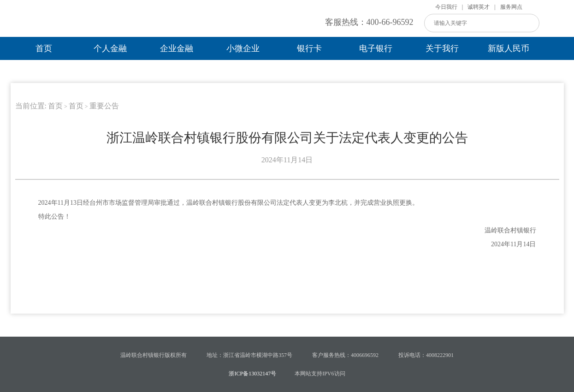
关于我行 (442, 48)
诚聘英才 (479, 7)
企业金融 (177, 48)
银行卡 (309, 48)
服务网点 (511, 7)
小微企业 (243, 48)
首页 (44, 48)
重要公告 (104, 106)
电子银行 (376, 48)
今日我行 (446, 7)
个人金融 (110, 48)
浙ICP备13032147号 (252, 374)
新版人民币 (509, 48)
